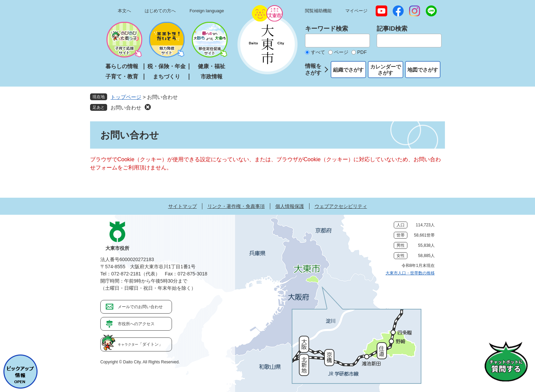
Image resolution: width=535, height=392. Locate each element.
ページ (341, 52)
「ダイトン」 (140, 344)
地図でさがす (423, 70)
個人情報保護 (290, 206)
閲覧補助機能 (318, 11)
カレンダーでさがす (386, 70)
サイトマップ (183, 206)
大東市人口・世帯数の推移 (410, 273)
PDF (362, 52)
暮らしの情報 (122, 66)
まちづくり (167, 77)
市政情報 (212, 77)
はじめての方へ (160, 11)
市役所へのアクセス (136, 324)
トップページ (126, 97)
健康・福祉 (212, 66)
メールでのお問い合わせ (140, 307)
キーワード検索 (327, 29)
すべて (318, 52)
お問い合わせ (126, 108)
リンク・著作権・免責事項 (236, 206)
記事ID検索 (392, 29)
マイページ (356, 11)
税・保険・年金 (167, 66)
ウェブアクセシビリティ (341, 206)
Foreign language (207, 11)
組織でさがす (348, 70)
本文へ (124, 11)
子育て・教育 (122, 77)
